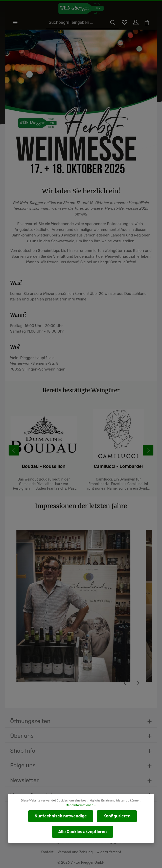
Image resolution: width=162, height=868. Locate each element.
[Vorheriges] (125, 684)
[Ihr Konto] (135, 23)
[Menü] (16, 23)
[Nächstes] (137, 684)
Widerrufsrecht (108, 852)
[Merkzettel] (123, 23)
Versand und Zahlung (75, 852)
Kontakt (49, 852)
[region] (81, 611)
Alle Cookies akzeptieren (83, 832)
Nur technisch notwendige (61, 816)
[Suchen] (110, 23)
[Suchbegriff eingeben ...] (77, 23)
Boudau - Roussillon (55, 467)
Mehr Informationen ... (81, 805)
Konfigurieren (116, 816)
